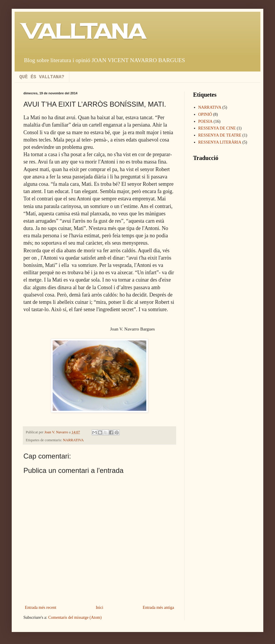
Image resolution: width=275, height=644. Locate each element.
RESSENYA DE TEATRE (220, 135)
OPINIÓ (205, 114)
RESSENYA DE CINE (217, 128)
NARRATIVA (73, 440)
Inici (99, 608)
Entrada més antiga (158, 608)
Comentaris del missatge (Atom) (75, 617)
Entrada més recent (41, 608)
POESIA (206, 121)
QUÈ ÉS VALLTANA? (42, 77)
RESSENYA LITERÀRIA (220, 142)
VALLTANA (84, 31)
